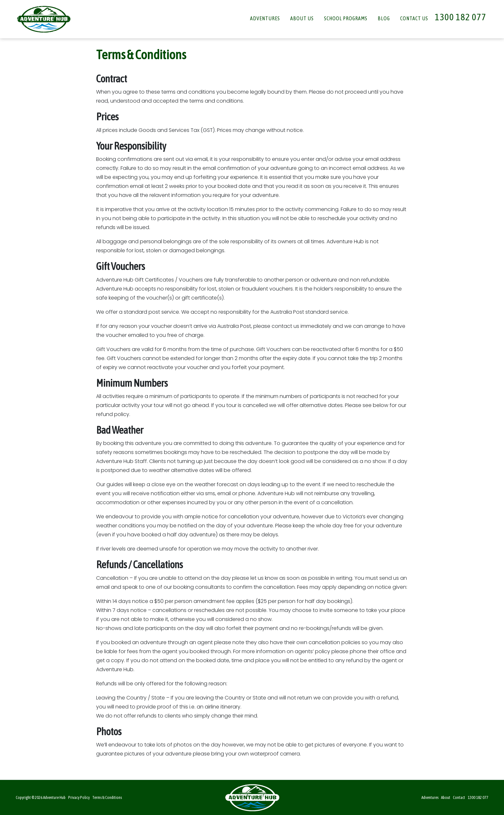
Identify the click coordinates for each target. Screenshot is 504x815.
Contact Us (414, 18)
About (446, 797)
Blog (384, 18)
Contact (459, 797)
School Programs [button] (346, 18)
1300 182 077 (461, 17)
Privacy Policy (79, 797)
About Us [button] (302, 18)
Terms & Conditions (107, 797)
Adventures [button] (265, 18)
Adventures (430, 797)
